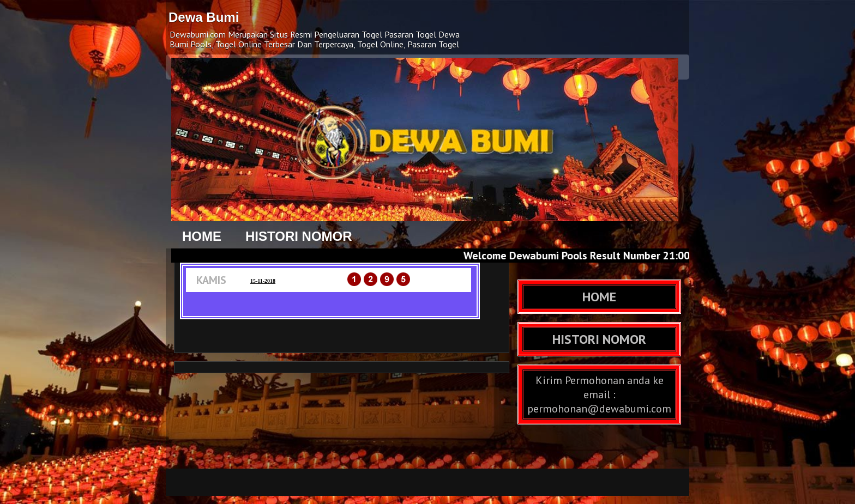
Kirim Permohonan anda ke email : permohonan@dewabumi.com (599, 394)
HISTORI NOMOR (299, 236)
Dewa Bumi (204, 17)
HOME (202, 236)
